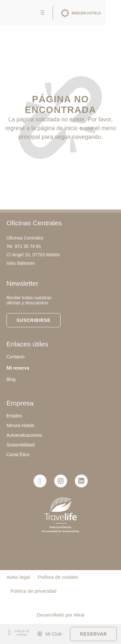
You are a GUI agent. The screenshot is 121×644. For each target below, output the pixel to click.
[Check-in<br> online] (10, 633)
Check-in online (22, 633)
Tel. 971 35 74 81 (24, 246)
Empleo (14, 416)
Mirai (79, 615)
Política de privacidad (34, 591)
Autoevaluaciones (24, 435)
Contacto (15, 357)
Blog (11, 379)
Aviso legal (18, 577)
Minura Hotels (20, 425)
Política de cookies (58, 577)
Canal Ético (18, 455)
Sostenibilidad (20, 445)
